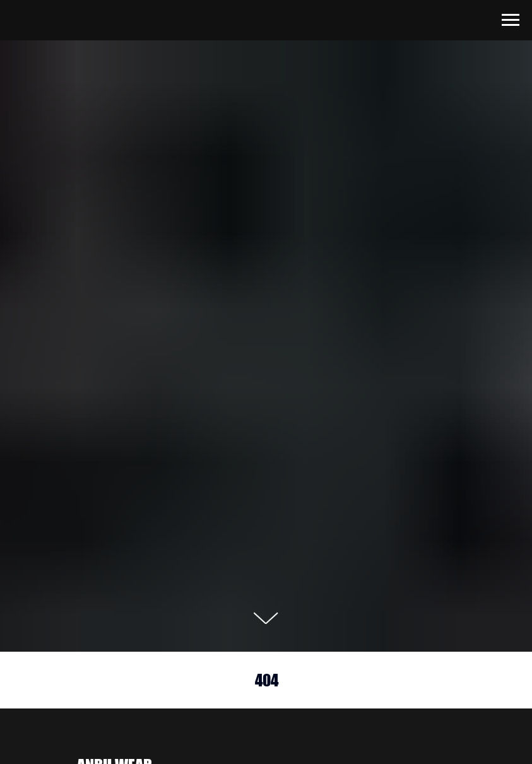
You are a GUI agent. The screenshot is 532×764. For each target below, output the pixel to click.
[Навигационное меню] (511, 20)
